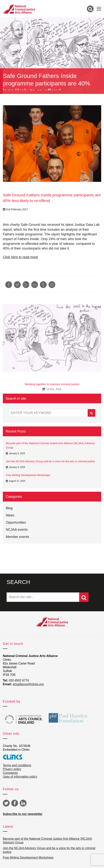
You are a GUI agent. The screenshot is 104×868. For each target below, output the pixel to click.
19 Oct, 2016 (53, 389)
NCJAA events (17, 530)
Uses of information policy (20, 777)
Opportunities (16, 522)
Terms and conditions (17, 765)
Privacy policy (12, 769)
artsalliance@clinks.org (28, 684)
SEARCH (18, 582)
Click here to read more (20, 257)
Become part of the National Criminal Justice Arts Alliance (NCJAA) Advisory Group (50, 446)
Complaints (10, 773)
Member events (17, 537)
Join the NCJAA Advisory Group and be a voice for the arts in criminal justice (50, 461)
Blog (9, 508)
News (10, 515)
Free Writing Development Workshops (28, 475)
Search (91, 413)
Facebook (15, 803)
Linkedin (23, 803)
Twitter (6, 803)
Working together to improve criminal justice (52, 384)
